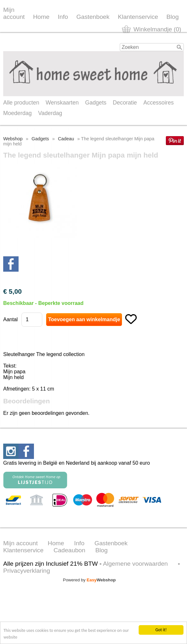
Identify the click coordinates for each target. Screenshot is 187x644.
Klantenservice (138, 17)
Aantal (10, 319)
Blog (173, 17)
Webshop (13, 139)
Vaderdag (50, 113)
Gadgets (96, 103)
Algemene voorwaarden (135, 564)
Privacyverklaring (27, 571)
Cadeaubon (69, 550)
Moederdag (17, 113)
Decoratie (125, 103)
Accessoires (159, 103)
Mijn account (14, 13)
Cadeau (66, 139)
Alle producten (21, 103)
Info (63, 17)
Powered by (89, 580)
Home (41, 17)
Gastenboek (93, 17)
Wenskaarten (62, 103)
